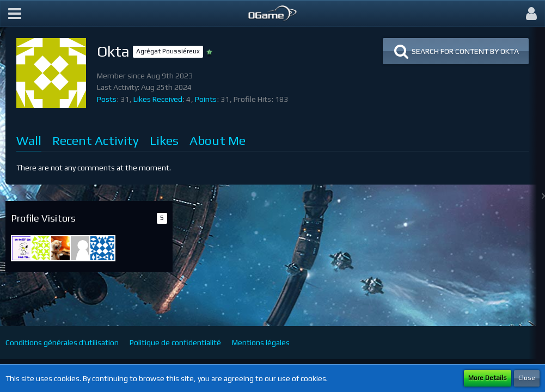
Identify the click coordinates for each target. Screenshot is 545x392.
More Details (488, 378)
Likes (164, 140)
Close (527, 378)
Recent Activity (96, 140)
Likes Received (158, 99)
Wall (29, 140)
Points (206, 99)
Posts (107, 99)
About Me (218, 140)
